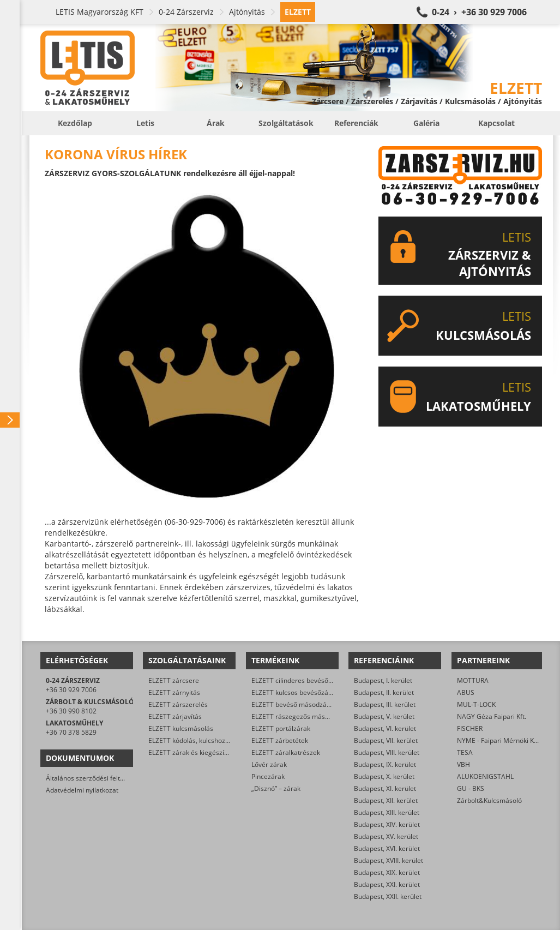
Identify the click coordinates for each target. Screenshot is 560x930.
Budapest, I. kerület (383, 680)
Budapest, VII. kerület (386, 740)
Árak (216, 123)
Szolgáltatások (286, 123)
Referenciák (356, 123)
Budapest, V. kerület (384, 716)
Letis (145, 123)
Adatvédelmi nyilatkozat (82, 790)
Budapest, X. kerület (384, 776)
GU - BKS (471, 788)
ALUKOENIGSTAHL (485, 776)
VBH (463, 764)
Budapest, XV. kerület (386, 836)
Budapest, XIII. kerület (387, 812)
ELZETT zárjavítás (175, 716)
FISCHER (470, 728)
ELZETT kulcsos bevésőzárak (295, 692)
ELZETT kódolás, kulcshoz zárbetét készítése (215, 740)
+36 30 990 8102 (71, 711)
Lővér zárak (269, 764)
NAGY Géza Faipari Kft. (492, 716)
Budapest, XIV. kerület (387, 824)
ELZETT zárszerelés (178, 704)
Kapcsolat (496, 123)
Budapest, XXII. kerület (388, 896)
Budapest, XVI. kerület (387, 848)
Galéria (426, 123)
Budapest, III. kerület (385, 704)
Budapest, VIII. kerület (387, 752)
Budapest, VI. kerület (385, 728)
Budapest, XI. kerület (385, 788)
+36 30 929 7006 (71, 690)
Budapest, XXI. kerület (387, 884)
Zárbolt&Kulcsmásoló (489, 800)
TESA (465, 752)
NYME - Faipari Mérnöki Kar (499, 740)
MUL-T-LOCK (476, 704)
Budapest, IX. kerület (385, 764)
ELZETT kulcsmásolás (181, 728)
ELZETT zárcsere (174, 680)
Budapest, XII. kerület (386, 800)
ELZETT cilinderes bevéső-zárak (299, 680)
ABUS (466, 692)
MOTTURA (473, 680)
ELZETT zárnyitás (174, 692)
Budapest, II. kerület (384, 692)
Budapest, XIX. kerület (387, 872)
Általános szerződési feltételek (92, 778)
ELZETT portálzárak (281, 728)
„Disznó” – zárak (276, 788)
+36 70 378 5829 (71, 732)
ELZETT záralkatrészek (286, 752)
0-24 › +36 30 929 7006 (479, 12)
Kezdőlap (75, 123)
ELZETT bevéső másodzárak (294, 704)
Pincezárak (268, 776)
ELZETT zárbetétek (280, 740)
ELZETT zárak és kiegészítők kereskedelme (213, 752)
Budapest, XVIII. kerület (389, 860)
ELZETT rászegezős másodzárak (300, 716)
